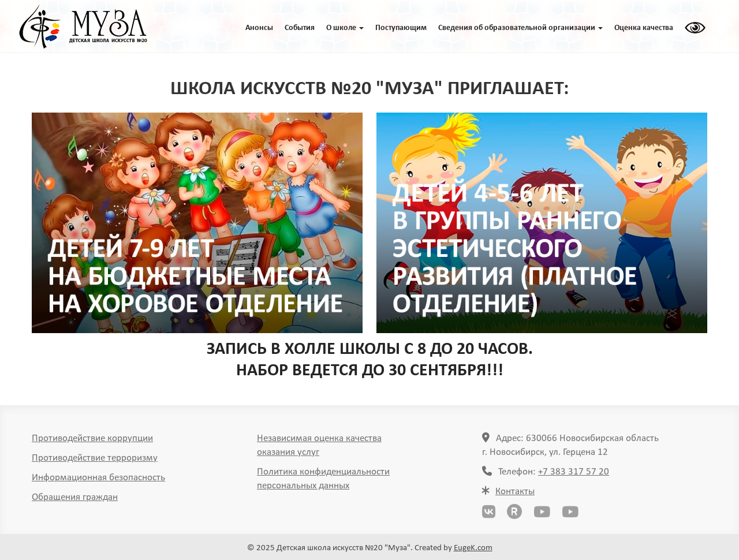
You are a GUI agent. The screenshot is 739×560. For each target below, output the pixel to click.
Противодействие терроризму (95, 460)
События (300, 28)
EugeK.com (473, 548)
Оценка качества (644, 28)
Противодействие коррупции (92, 441)
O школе (345, 28)
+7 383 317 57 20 (574, 474)
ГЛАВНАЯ (83, 27)
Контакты (515, 494)
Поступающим (401, 28)
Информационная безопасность (98, 480)
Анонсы (259, 28)
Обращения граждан (75, 500)
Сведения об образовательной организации (520, 28)
